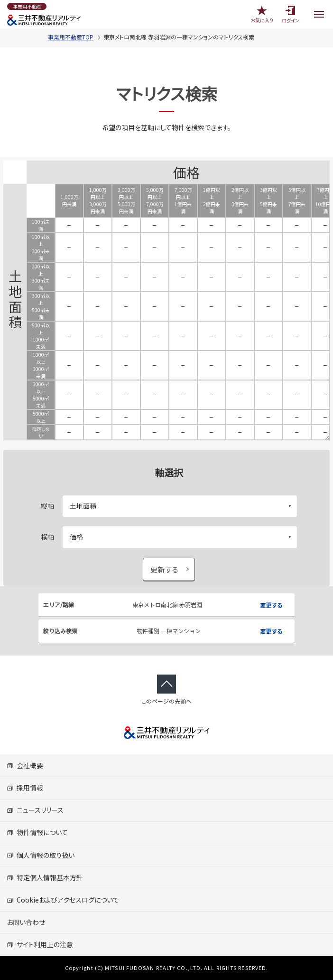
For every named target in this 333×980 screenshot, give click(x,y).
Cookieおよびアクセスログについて (63, 900)
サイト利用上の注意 (40, 944)
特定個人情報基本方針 (45, 877)
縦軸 (47, 506)
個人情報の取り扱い (41, 855)
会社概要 (25, 765)
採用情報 (25, 788)
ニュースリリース (35, 810)
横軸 (47, 537)
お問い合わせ (26, 922)
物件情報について (37, 832)
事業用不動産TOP (71, 37)
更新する (165, 569)
